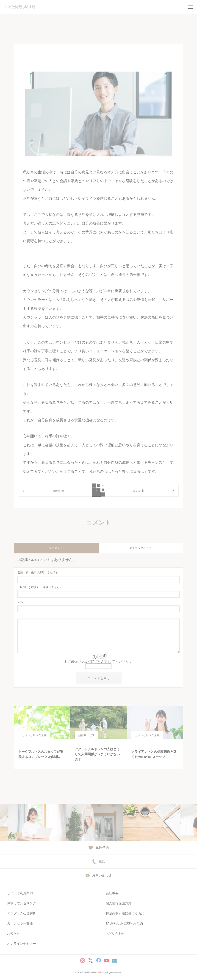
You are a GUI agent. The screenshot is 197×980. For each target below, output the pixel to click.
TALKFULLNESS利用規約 (124, 923)
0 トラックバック (141, 548)
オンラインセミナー (22, 944)
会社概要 (112, 893)
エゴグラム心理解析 (22, 913)
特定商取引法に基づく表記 (125, 913)
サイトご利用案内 (20, 893)
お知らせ (14, 933)
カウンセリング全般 (34, 735)
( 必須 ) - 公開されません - (39, 587)
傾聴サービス (86, 735)
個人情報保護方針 (119, 903)
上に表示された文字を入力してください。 (99, 662)
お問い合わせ (115, 933)
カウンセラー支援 (20, 923)
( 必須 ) (37, 572)
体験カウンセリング (22, 903)
